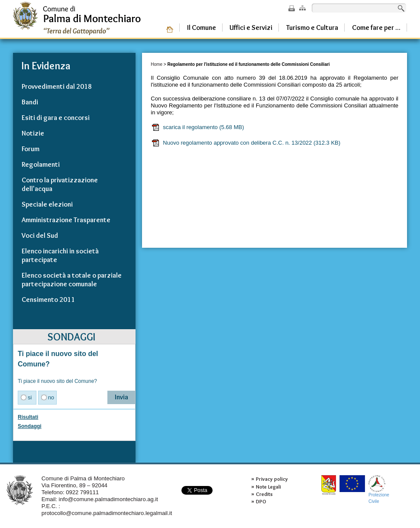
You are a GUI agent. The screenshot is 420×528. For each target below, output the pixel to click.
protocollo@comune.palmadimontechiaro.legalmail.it (107, 513)
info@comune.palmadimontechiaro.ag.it (108, 499)
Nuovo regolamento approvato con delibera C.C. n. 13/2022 (246, 143)
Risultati (28, 417)
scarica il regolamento (197, 127)
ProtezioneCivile (379, 489)
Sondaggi (30, 426)
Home (157, 64)
